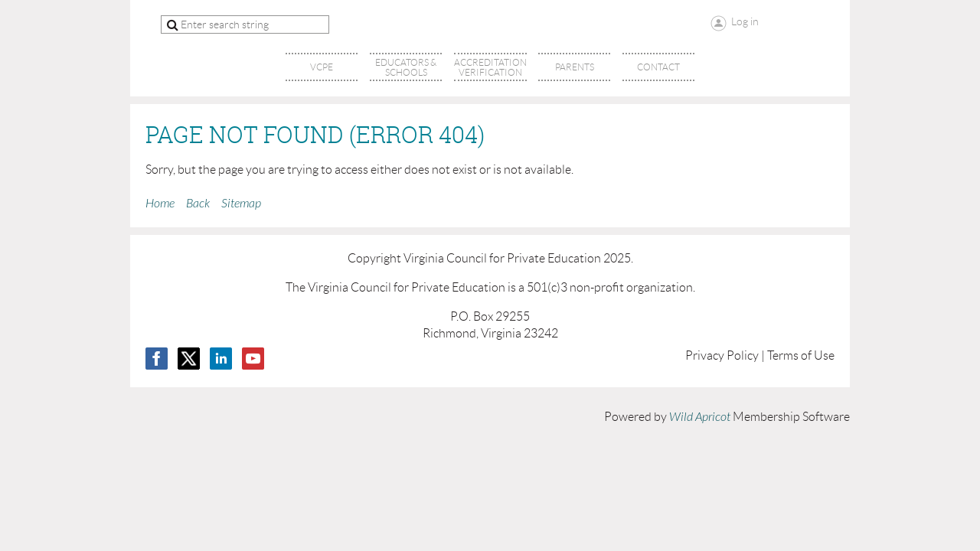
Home (160, 204)
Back (198, 204)
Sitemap (241, 204)
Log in (745, 21)
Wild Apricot (700, 417)
